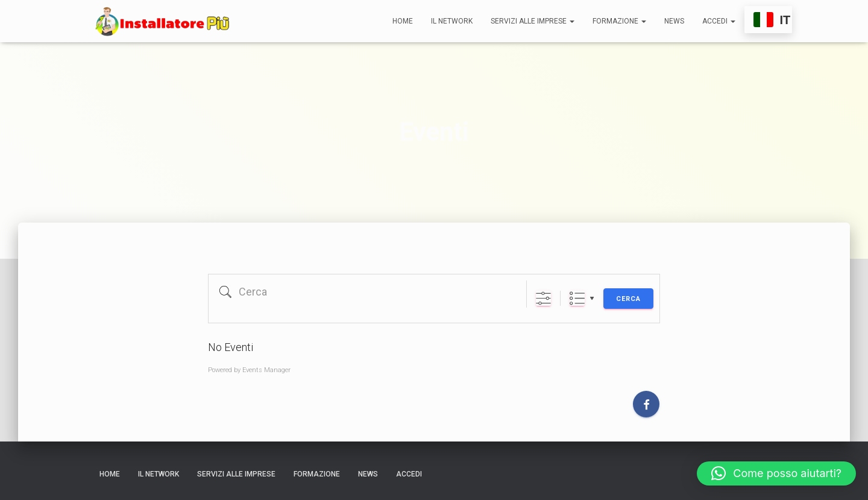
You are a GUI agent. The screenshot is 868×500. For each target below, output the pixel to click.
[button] (776, 473)
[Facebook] (646, 404)
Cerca (628, 299)
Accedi (719, 21)
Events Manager (266, 370)
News (674, 21)
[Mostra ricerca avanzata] (543, 298)
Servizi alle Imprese (533, 21)
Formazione (619, 21)
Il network (452, 21)
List (577, 298)
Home (403, 21)
